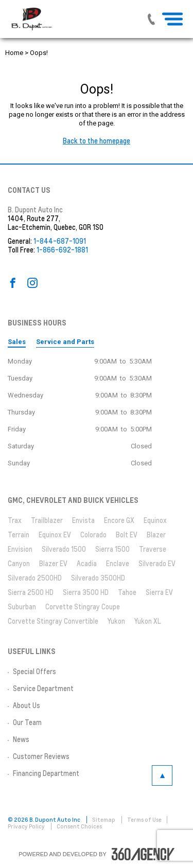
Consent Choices (79, 826)
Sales (17, 342)
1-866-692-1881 (62, 250)
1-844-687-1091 (60, 241)
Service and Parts (65, 342)
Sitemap (104, 820)
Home (14, 53)
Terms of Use (144, 820)
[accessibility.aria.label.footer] (143, 854)
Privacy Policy (27, 826)
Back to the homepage (97, 141)
